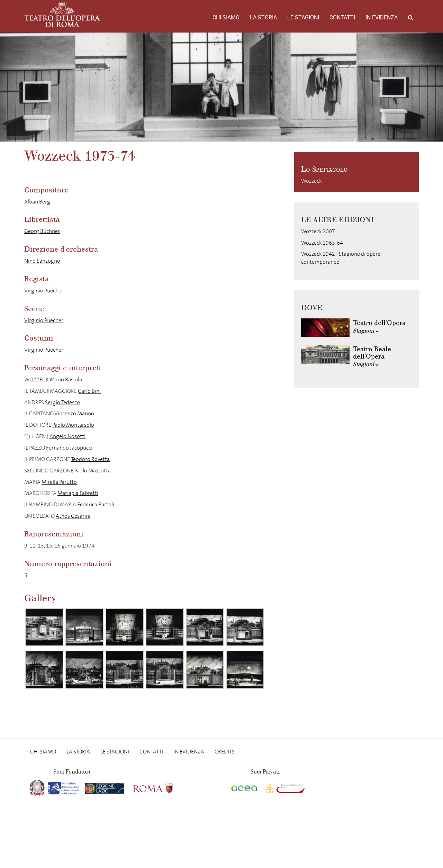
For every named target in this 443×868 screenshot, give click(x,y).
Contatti (342, 17)
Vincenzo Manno (74, 413)
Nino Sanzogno (42, 261)
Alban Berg (37, 202)
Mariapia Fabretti (78, 493)
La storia (263, 17)
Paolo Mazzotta (93, 471)
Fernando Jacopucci (69, 448)
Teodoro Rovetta (90, 459)
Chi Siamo (226, 17)
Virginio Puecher (44, 291)
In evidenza (382, 17)
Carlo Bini (89, 391)
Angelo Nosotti (67, 436)
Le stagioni (303, 17)
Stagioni (366, 331)
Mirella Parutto (59, 482)
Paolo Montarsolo (73, 425)
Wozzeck (311, 181)
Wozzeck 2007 (318, 231)
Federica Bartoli (96, 504)
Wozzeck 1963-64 (322, 243)
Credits (225, 752)
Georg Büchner (42, 231)
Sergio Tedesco (62, 402)
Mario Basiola (66, 379)
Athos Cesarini (73, 516)
